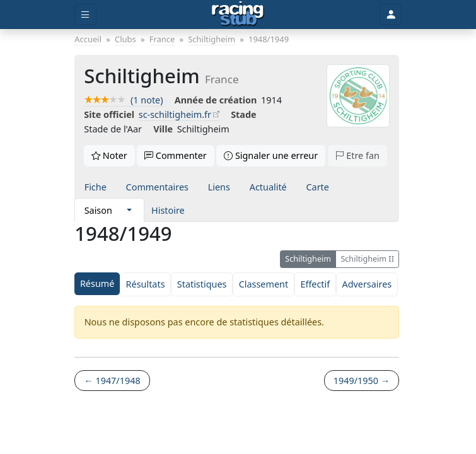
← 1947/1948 (112, 381)
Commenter (176, 155)
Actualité (268, 187)
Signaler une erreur (271, 155)
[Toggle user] (390, 15)
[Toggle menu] (85, 15)
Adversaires (367, 284)
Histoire (168, 210)
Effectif (315, 284)
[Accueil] (238, 15)
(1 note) (123, 100)
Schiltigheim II (367, 259)
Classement (264, 284)
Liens (219, 187)
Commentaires (157, 187)
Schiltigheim (308, 259)
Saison (98, 210)
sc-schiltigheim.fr (175, 114)
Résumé (97, 283)
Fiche (96, 187)
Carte (317, 187)
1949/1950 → (362, 381)
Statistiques (202, 284)
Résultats (146, 284)
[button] (130, 210)
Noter (109, 155)
